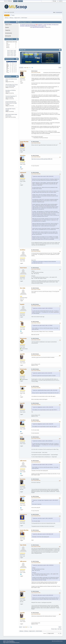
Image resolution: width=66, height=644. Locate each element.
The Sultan (23, 479)
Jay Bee (8, 104)
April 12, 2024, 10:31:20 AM (36, 143)
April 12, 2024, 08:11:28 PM (36, 498)
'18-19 (8, 53)
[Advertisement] (40, 38)
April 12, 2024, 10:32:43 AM (36, 174)
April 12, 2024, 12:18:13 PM (36, 355)
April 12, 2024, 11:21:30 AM (36, 306)
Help (53, 641)
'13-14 (15, 54)
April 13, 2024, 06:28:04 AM (36, 614)
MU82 (21, 437)
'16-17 (15, 53)
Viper (21, 322)
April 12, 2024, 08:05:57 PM (36, 480)
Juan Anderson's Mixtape (11, 86)
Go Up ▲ (61, 641)
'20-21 (12, 52)
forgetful (22, 304)
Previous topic (54, 629)
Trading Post (8, 30)
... (31, 68)
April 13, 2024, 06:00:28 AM (36, 563)
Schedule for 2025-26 (50, 62)
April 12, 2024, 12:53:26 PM (36, 388)
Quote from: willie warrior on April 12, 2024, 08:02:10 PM (43, 534)
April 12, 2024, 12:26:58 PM (36, 370)
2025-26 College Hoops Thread (12, 85)
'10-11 (15, 56)
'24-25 (8, 51)
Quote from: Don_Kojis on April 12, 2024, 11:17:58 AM (43, 325)
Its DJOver (23, 250)
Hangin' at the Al (8, 25)
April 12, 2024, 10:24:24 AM (36, 72)
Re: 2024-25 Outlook (35, 142)
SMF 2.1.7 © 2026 (6, 642)
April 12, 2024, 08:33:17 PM (36, 516)
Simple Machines (12, 642)
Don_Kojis (23, 288)
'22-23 (15, 51)
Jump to (45, 633)
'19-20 (15, 52)
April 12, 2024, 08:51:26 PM (36, 532)
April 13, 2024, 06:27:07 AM (36, 593)
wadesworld (23, 173)
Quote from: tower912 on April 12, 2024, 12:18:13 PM (43, 373)
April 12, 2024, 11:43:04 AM (36, 323)
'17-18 (12, 53)
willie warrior (23, 461)
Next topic (60, 629)
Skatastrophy (23, 338)
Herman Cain (23, 71)
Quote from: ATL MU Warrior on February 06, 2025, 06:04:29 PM (44, 262)
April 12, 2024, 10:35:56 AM (36, 251)
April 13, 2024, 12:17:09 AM (36, 546)
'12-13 (8, 56)
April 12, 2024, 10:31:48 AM (36, 157)
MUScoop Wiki (8, 36)
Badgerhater (23, 386)
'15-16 (8, 54)
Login (31, 27)
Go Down (21, 68)
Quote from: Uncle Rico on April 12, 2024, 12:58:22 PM (43, 518)
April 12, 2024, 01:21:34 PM (36, 438)
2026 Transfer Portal (9, 114)
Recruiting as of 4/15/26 (10, 90)
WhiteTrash (8, 92)
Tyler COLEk (23, 545)
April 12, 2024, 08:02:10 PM (36, 462)
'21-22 (8, 52)
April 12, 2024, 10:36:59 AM (36, 269)
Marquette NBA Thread (10, 109)
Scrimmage (50, 56)
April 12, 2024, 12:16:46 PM (36, 340)
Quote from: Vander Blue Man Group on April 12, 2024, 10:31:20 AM (45, 390)
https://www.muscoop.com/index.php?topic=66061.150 (42, 159)
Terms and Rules (57, 641)
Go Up (20, 627)
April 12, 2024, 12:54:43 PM (36, 405)
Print (60, 68)
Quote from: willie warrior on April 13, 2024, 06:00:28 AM (43, 595)
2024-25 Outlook (34, 71)
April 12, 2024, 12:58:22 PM (36, 421)
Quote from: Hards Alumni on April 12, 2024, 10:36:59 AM (43, 565)
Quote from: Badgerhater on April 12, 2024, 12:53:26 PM (43, 407)
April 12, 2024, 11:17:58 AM (36, 289)
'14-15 (12, 54)
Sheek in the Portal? (9, 79)
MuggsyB (7, 110)
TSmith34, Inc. (24, 514)
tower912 (22, 354)
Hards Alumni (23, 268)
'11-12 (12, 56)
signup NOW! (48, 27)
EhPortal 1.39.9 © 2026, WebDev (8, 641)
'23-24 (12, 51)
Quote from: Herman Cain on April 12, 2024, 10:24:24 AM (43, 176)
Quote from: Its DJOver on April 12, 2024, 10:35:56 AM (43, 308)
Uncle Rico (11, 97)
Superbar (7, 27)
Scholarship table (59, 12)
